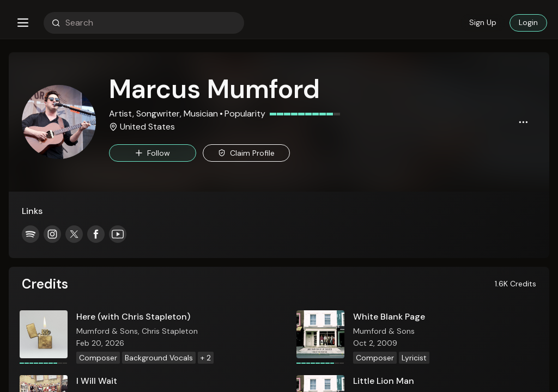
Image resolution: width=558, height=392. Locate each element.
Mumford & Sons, (109, 331)
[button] (23, 23)
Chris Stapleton (170, 331)
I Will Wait (97, 381)
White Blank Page (389, 317)
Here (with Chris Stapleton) (133, 317)
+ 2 (206, 358)
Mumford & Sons (384, 331)
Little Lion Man (384, 381)
